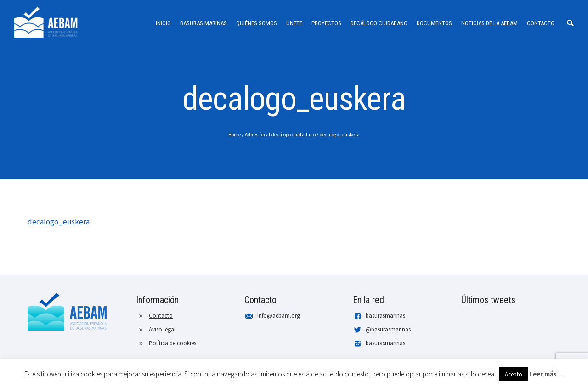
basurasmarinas (385, 316)
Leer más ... (546, 374)
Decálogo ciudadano (379, 23)
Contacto (541, 23)
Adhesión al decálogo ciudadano (280, 135)
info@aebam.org (279, 316)
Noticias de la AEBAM (489, 23)
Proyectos (326, 23)
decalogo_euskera (340, 135)
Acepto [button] (514, 374)
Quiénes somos (257, 23)
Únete (294, 23)
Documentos (434, 23)
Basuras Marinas (204, 23)
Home (235, 135)
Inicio (163, 23)
